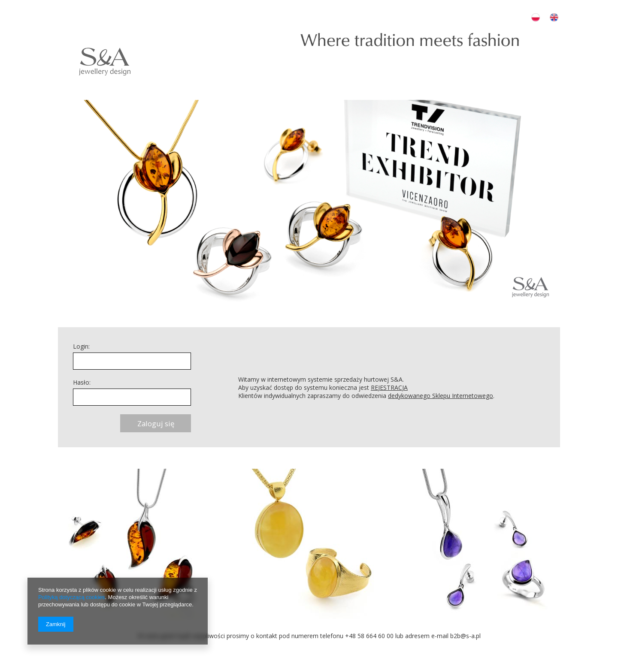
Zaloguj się (156, 423)
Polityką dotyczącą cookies (71, 597)
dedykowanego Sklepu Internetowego (441, 396)
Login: (81, 346)
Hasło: (82, 382)
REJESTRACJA (389, 387)
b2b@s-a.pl (465, 636)
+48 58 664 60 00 (369, 636)
